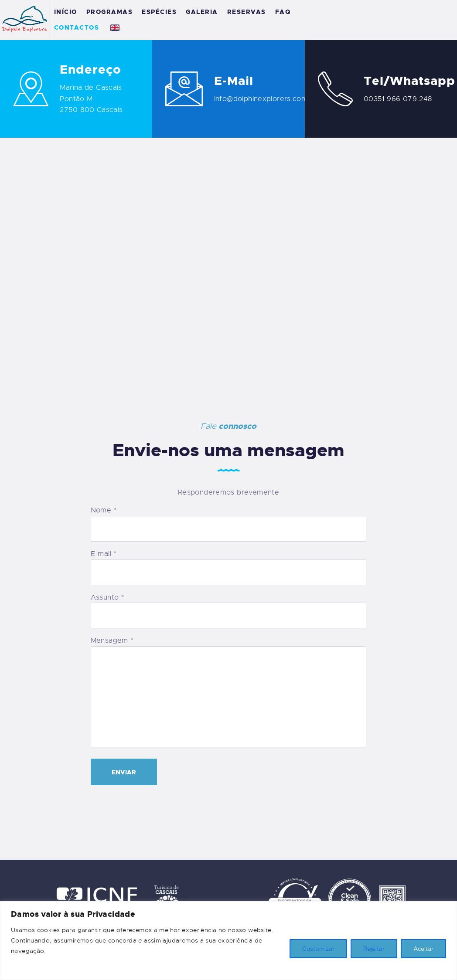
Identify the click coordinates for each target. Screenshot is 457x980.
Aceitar (423, 949)
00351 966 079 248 (398, 99)
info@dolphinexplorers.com (261, 99)
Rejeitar (374, 949)
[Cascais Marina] (228, 266)
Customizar (318, 949)
